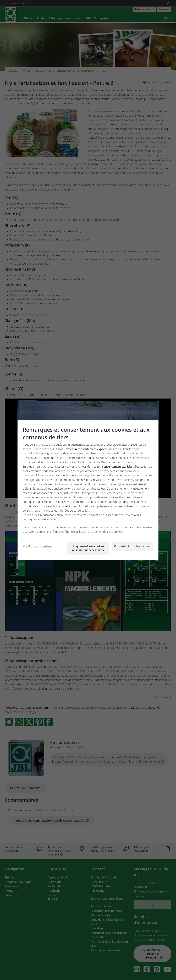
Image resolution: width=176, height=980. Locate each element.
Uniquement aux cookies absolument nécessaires (88, 548)
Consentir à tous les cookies (132, 546)
